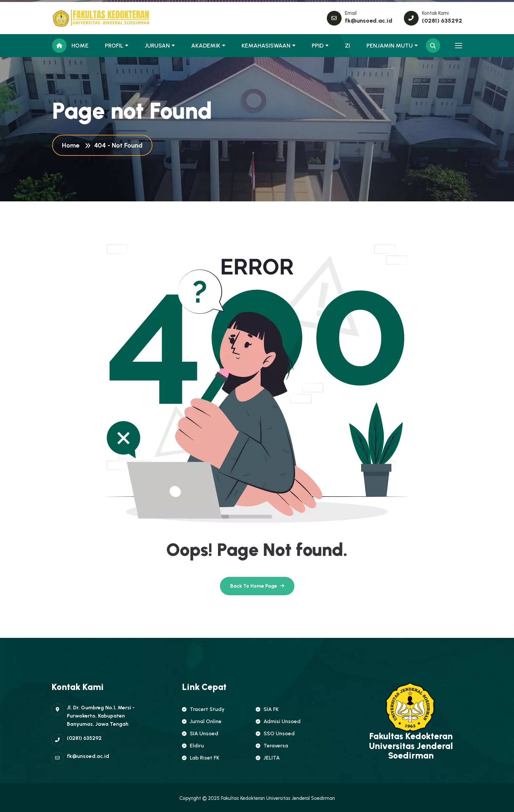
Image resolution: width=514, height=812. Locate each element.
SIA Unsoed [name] (200, 733)
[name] (82, 18)
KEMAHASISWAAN (266, 46)
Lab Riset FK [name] (201, 758)
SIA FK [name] (267, 709)
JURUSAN (157, 46)
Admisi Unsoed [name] (278, 721)
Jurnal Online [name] (202, 721)
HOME (80, 46)
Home (72, 145)
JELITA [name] (268, 758)
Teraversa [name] (272, 746)
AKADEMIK (206, 46)
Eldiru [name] (193, 746)
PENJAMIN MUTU (390, 46)
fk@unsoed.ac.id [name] (369, 21)
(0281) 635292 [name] (442, 21)
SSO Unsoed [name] (275, 733)
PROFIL (114, 46)
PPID (318, 46)
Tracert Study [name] (203, 709)
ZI (347, 46)
